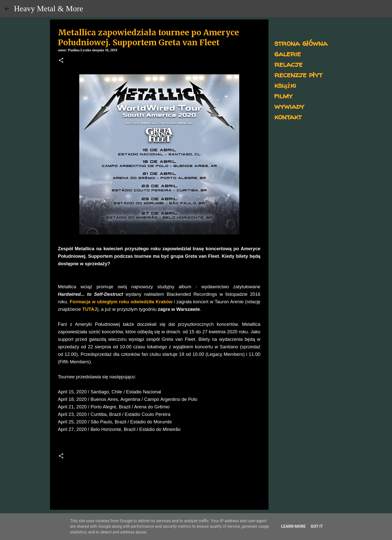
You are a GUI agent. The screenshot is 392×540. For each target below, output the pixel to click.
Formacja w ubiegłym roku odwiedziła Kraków (121, 302)
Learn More (293, 526)
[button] (61, 61)
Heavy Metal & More (48, 9)
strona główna (301, 43)
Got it (317, 526)
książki (285, 85)
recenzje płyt (298, 74)
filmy (283, 95)
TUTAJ (90, 309)
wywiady (289, 106)
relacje (288, 64)
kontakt (288, 116)
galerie (287, 53)
